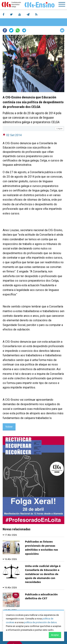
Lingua (59, 128)
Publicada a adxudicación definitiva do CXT (41, 597)
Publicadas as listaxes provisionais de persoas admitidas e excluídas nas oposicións (41, 548)
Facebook (5, 30)
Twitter (11, 30)
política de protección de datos (40, 622)
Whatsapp (18, 30)
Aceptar (55, 635)
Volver (9, 427)
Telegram (24, 30)
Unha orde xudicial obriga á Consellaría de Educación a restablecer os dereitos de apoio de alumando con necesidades (43, 574)
